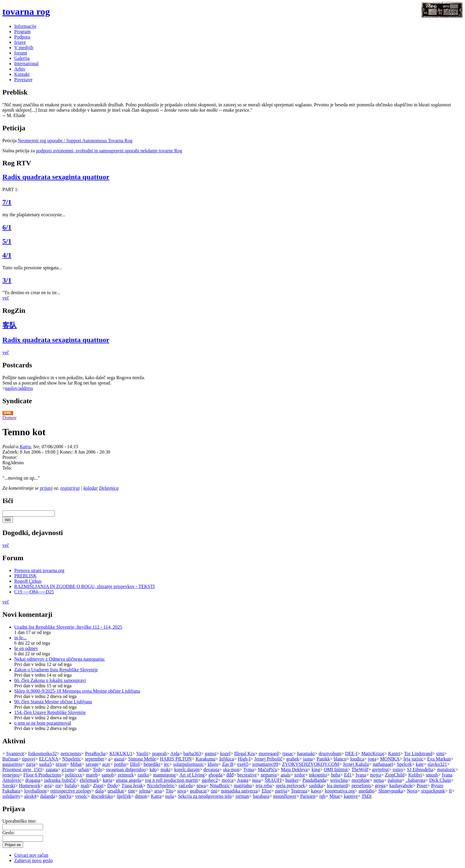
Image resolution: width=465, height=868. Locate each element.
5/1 (7, 241)
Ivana (361, 775)
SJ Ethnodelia (420, 769)
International (26, 64)
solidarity (11, 796)
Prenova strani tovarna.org (39, 570)
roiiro (398, 769)
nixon (61, 764)
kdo (153, 769)
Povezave (23, 80)
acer (106, 764)
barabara (261, 796)
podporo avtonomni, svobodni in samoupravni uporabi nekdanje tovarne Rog (109, 151)
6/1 (7, 227)
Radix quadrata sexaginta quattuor (56, 177)
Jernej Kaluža (356, 764)
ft (450, 791)
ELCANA (49, 759)
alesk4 (30, 796)
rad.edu (186, 785)
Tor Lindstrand (418, 754)
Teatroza (299, 791)
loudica (357, 759)
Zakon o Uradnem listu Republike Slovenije (56, 670)
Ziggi (98, 785)
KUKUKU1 (121, 754)
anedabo (366, 791)
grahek (293, 759)
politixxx (74, 775)
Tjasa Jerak (132, 785)
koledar (91, 488)
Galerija (22, 58)
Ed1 (348, 775)
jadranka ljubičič (60, 780)
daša (99, 791)
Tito (170, 791)
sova (182, 791)
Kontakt (22, 74)
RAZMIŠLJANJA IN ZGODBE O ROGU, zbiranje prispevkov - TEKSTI (85, 586)
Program (22, 32)
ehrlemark (89, 780)
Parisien (308, 796)
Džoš (135, 764)
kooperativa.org (340, 791)
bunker (292, 780)
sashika (316, 785)
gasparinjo (12, 764)
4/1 (7, 255)
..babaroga (416, 780)
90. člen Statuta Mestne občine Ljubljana (53, 702)
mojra (375, 775)
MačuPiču (267, 769)
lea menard (337, 785)
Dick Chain (440, 780)
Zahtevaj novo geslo (34, 860)
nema (379, 780)
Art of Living (192, 775)
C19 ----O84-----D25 (34, 592)
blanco (340, 759)
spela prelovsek (290, 785)
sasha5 (46, 764)
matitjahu (243, 785)
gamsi (211, 754)
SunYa (65, 796)
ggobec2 (210, 780)
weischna (339, 780)
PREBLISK (26, 576)
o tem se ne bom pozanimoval (43, 723)
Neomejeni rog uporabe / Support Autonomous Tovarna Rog (75, 141)
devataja (211, 769)
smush (432, 775)
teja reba (264, 785)
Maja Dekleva (294, 769)
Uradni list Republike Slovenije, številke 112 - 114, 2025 (68, 627)
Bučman (10, 759)
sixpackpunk (433, 791)
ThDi (367, 796)
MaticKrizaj (373, 754)
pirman (242, 796)
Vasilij (142, 754)
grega (380, 785)
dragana (33, 780)
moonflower (285, 796)
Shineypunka (391, 791)
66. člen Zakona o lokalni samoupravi (50, 680)
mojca (228, 780)
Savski (9, 785)
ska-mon (231, 769)
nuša (169, 796)
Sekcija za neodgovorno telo (205, 796)
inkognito (318, 775)
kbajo (213, 764)
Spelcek (404, 764)
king (316, 769)
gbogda (215, 775)
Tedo (98, 769)
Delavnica (109, 488)
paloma (395, 780)
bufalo (71, 785)
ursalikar (116, 791)
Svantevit (15, 754)
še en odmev (26, 648)
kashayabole (401, 785)
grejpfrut (380, 769)
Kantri (394, 754)
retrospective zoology (71, 791)
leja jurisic (413, 759)
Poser (422, 785)
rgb (323, 796)
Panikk (323, 759)
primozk (126, 775)
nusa (256, 780)
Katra (25, 447)
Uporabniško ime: (19, 821)
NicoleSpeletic (161, 785)
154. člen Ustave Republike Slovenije (50, 712)
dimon (141, 796)
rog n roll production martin (172, 780)
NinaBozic (220, 785)
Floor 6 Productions (42, 775)
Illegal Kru (245, 754)
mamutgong (164, 775)
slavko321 (437, 764)
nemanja (269, 775)
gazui (119, 759)
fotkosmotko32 (43, 754)
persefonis (362, 785)
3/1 (7, 280)
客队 (9, 325)
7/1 (7, 202)
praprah (159, 754)
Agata (243, 780)
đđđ (230, 775)
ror (58, 785)
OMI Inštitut (336, 769)
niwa (201, 785)
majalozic (446, 769)
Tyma (249, 769)
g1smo (68, 769)
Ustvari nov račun (31, 855)
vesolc (81, 796)
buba (336, 775)
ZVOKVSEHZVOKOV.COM (310, 764)
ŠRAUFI (273, 780)
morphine (360, 780)
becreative (247, 775)
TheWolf (360, 769)
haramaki (306, 754)
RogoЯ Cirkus (28, 581)
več (6, 298)
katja (108, 780)
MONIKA (390, 759)
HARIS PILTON (176, 759)
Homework (30, 785)
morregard (269, 754)
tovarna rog (26, 12)
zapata (52, 769)
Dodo (112, 785)
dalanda (47, 796)
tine (132, 791)
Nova (412, 791)
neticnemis (71, 754)
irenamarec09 (265, 764)
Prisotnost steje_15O (22, 769)
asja (48, 785)
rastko (143, 775)
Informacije (25, 26)
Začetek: (11, 452)
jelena (145, 791)
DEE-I (351, 754)
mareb (92, 775)
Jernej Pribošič (269, 759)
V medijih (24, 48)
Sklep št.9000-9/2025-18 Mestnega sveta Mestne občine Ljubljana (77, 691)
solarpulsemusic (188, 764)
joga (372, 759)
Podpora (22, 37)
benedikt (152, 764)
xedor (300, 775)
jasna (308, 759)
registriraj (70, 488)
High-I (244, 759)
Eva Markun (439, 759)
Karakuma (205, 759)
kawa (316, 791)
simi (440, 754)
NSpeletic (72, 759)
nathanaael (383, 764)
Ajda (175, 754)
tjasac (288, 754)
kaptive (351, 796)
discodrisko (102, 796)
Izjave (20, 42)
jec (167, 764)
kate (420, 764)
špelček (124, 796)
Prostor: (10, 457)
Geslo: (9, 833)
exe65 (243, 764)
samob (108, 775)
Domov (9, 418)
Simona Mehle (142, 759)
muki (165, 769)
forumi (21, 53)
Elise (266, 791)
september (95, 759)
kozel (225, 754)
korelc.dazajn (187, 769)
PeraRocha (95, 754)
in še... (20, 638)
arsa (158, 791)
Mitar (335, 796)
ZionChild (395, 775)
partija (281, 791)
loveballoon (35, 791)
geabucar (198, 791)
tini (214, 791)
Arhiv (20, 69)
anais (285, 775)
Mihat (76, 764)
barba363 (192, 754)
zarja (31, 764)
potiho (120, 764)
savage (92, 764)
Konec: (67, 452)
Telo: (7, 468)
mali (85, 785)
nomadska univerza (239, 791)
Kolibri (415, 775)
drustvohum (330, 754)
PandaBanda (314, 780)
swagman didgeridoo (126, 769)
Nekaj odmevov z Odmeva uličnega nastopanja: (60, 659)
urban (84, 769)
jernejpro (11, 775)
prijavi (46, 488)
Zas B (228, 764)
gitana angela (129, 780)
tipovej (28, 759)
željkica (227, 759)
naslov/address (19, 388)
